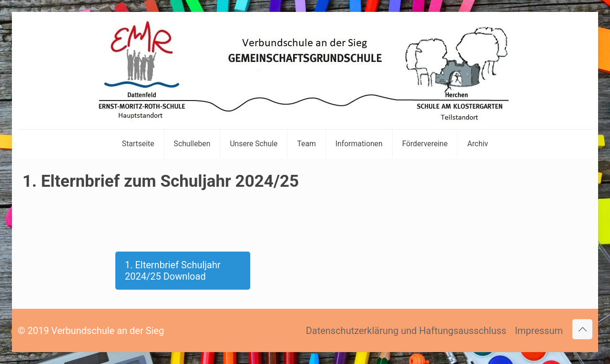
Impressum (539, 331)
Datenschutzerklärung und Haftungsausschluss (406, 331)
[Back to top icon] (582, 329)
